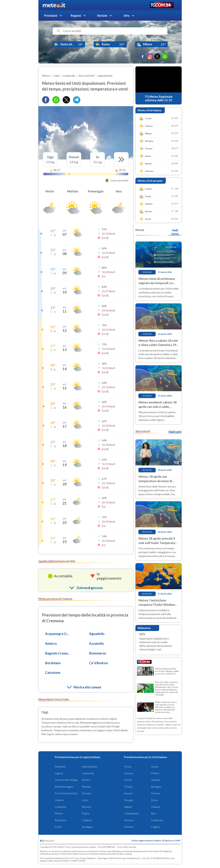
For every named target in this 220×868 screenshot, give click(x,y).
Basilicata (61, 820)
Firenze (156, 793)
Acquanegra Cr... (57, 634)
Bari (154, 813)
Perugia (129, 800)
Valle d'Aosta (89, 767)
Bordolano (53, 663)
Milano (155, 773)
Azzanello (96, 643)
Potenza (129, 820)
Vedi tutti (175, 432)
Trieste (128, 787)
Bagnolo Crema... (58, 653)
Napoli (128, 807)
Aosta (155, 767)
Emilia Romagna (64, 787)
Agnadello (97, 634)
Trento (128, 780)
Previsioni (51, 16)
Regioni (76, 16)
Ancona (128, 793)
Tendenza (147, 272)
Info (127, 16)
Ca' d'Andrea (98, 663)
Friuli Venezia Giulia (66, 793)
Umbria (59, 800)
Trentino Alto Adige (66, 780)
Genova (129, 773)
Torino (128, 767)
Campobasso (131, 813)
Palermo (129, 827)
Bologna (156, 787)
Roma (154, 800)
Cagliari (156, 827)
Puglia (85, 813)
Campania (61, 807)
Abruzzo (87, 807)
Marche (86, 787)
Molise (59, 813)
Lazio (85, 800)
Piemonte (60, 767)
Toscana (86, 793)
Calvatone (53, 673)
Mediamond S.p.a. (63, 858)
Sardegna (87, 827)
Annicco (51, 643)
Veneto (86, 780)
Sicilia (58, 827)
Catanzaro (157, 820)
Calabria (87, 820)
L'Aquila (156, 807)
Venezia (156, 780)
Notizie (102, 16)
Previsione (147, 470)
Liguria (59, 773)
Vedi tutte (175, 232)
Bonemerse (98, 653)
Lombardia (88, 773)
